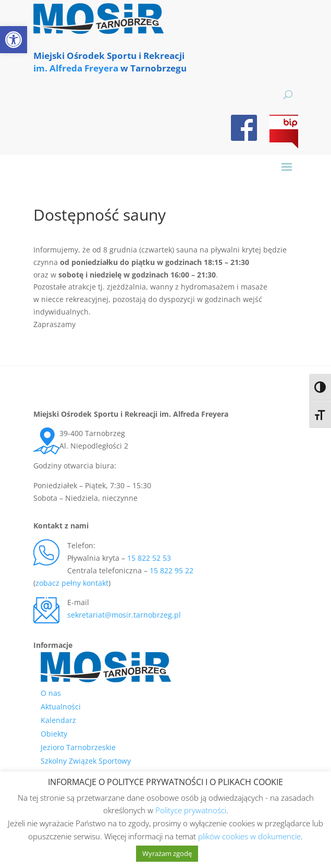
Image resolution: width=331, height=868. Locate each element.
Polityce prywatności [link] (191, 810)
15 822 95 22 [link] (171, 570)
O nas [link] (51, 693)
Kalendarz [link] (58, 720)
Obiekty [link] (54, 734)
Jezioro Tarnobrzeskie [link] (78, 747)
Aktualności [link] (61, 707)
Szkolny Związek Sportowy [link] (86, 761)
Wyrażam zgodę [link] (167, 853)
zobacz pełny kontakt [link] (72, 583)
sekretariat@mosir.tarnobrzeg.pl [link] (124, 615)
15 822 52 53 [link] (149, 558)
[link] (14, 40)
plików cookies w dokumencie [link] (249, 836)
